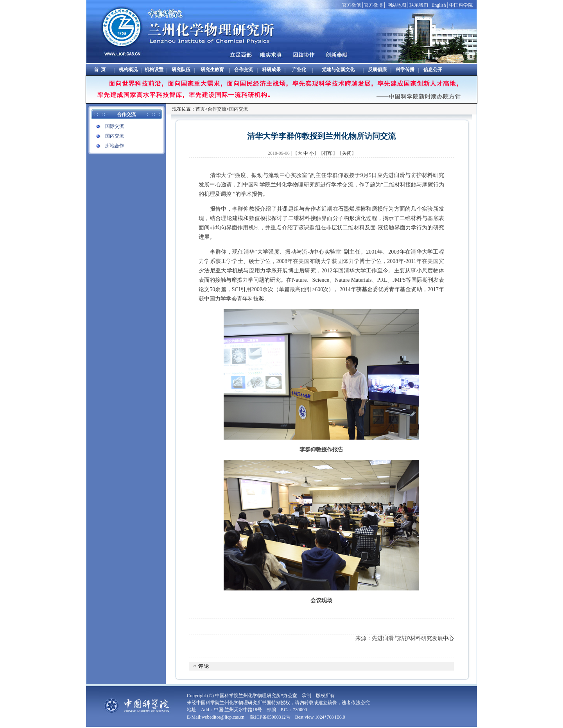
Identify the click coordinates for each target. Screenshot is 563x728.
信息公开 (433, 70)
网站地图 (397, 5)
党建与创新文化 (338, 70)
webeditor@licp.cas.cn (223, 717)
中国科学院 (461, 5)
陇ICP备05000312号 (270, 717)
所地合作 (115, 146)
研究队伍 (181, 70)
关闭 (347, 153)
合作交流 (244, 70)
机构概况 (128, 70)
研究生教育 (212, 70)
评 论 (203, 666)
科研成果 (271, 70)
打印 (328, 153)
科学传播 (405, 70)
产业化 (299, 70)
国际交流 (115, 126)
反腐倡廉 (377, 70)
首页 (200, 109)
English (439, 5)
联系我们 (419, 5)
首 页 (100, 70)
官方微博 (373, 5)
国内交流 (115, 136)
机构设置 (154, 70)
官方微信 (351, 5)
